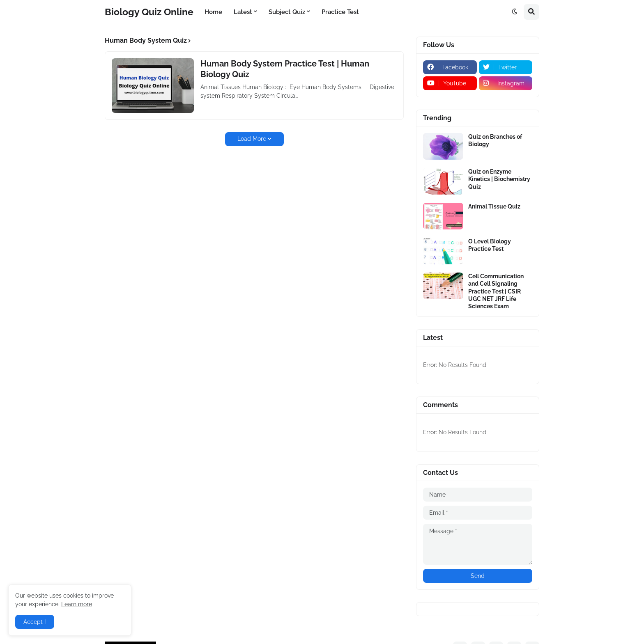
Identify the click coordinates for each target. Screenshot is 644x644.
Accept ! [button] (35, 622)
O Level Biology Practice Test (490, 245)
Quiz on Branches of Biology (495, 140)
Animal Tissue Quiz (494, 206)
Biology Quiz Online (149, 12)
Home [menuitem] (213, 12)
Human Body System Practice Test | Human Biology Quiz (285, 69)
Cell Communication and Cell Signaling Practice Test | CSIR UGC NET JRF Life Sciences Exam (496, 291)
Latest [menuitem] (243, 12)
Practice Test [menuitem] (340, 12)
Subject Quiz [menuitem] (287, 12)
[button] (515, 12)
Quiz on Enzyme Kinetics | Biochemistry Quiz (499, 179)
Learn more (77, 604)
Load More (252, 139)
